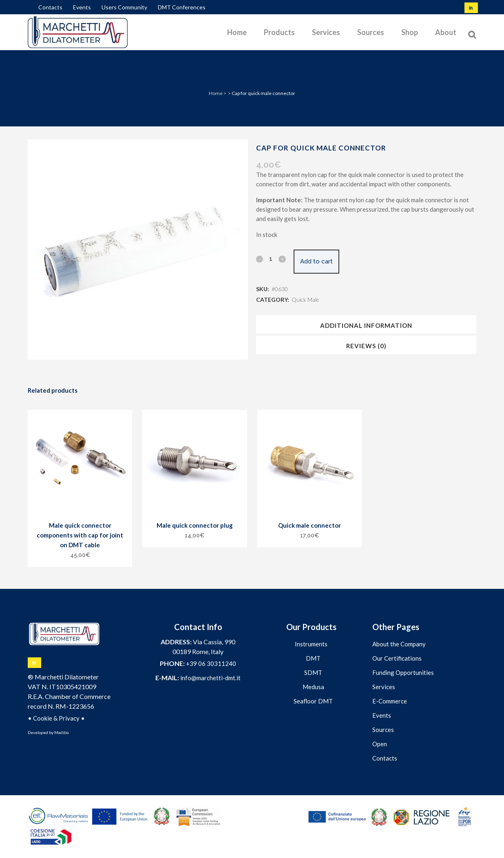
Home (216, 93)
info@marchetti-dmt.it (210, 678)
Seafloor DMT (313, 701)
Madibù (62, 732)
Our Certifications (397, 658)
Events (82, 7)
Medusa (313, 687)
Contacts (50, 7)
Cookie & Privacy (56, 718)
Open (380, 744)
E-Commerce (390, 701)
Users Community (124, 7)
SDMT (313, 672)
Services (384, 687)
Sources (383, 730)
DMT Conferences (182, 7)
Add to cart (322, 261)
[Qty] (271, 259)
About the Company (399, 644)
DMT (313, 658)
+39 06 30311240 (211, 663)
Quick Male (305, 300)
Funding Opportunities (403, 672)
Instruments (311, 644)
